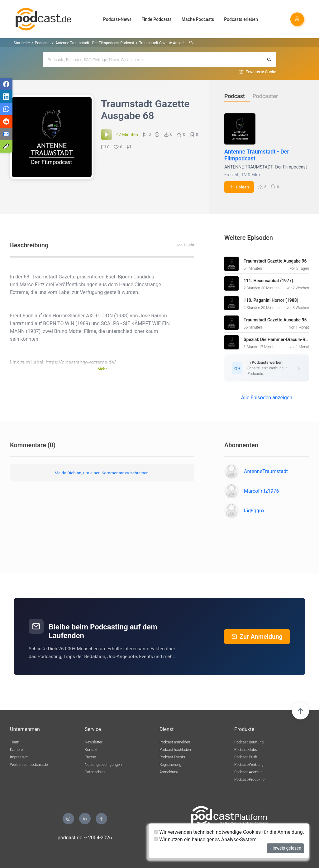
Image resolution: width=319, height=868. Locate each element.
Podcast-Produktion (250, 780)
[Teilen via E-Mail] (6, 134)
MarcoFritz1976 (262, 491)
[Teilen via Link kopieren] (6, 146)
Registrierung (170, 765)
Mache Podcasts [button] (198, 19)
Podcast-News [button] (117, 19)
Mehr (102, 369)
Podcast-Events (172, 757)
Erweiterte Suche (261, 72)
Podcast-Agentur (248, 772)
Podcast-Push (246, 757)
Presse (90, 757)
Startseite (22, 43)
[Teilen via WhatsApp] (6, 109)
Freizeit (231, 175)
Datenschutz (95, 772)
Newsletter (94, 742)
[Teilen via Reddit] (6, 121)
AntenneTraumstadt (266, 471)
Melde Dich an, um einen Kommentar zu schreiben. (102, 473)
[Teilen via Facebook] (6, 84)
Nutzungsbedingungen (103, 765)
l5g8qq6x (254, 511)
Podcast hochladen (175, 750)
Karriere (16, 750)
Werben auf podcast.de (29, 765)
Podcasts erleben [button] (241, 19)
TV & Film (251, 175)
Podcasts (43, 43)
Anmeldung (169, 772)
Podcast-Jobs (246, 750)
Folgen (239, 187)
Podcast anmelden (175, 742)
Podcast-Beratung (249, 742)
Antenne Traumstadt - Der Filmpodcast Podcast (95, 43)
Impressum (19, 757)
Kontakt (91, 750)
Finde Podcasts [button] (157, 19)
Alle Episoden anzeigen (267, 398)
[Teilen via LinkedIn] (6, 97)
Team (15, 742)
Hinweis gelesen (285, 848)
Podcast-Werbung (249, 765)
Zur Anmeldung (257, 637)
